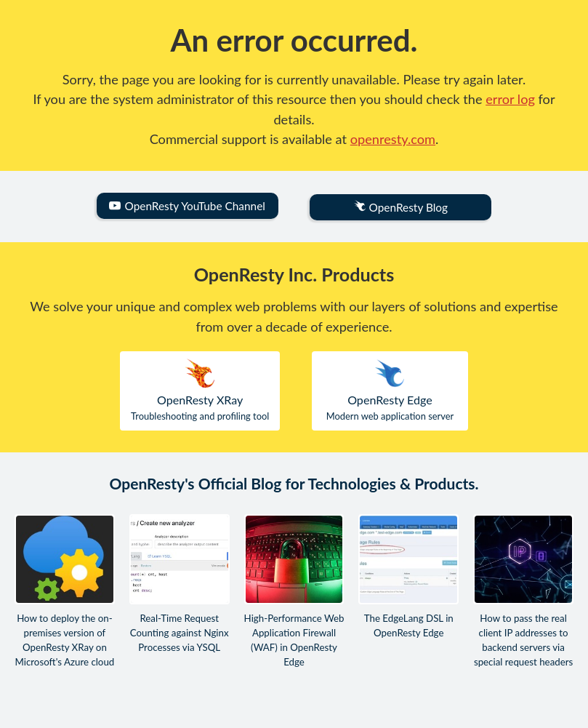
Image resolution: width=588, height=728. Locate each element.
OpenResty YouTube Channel (187, 206)
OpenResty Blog (401, 207)
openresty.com (393, 139)
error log (510, 99)
